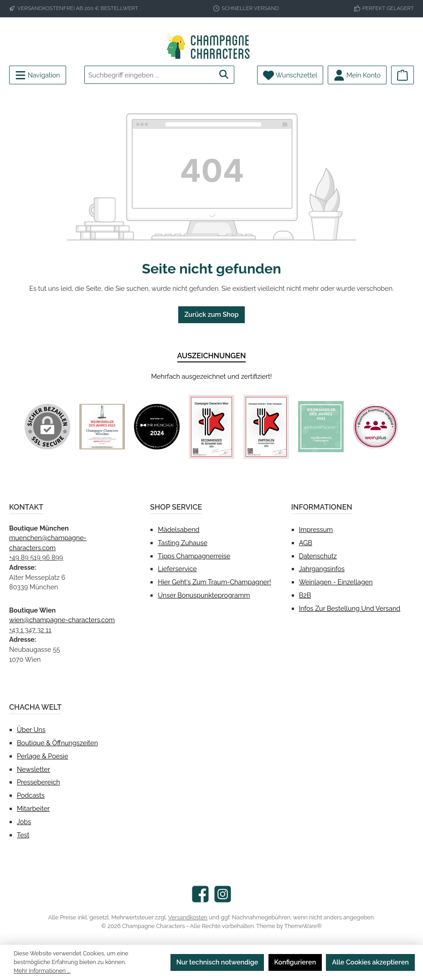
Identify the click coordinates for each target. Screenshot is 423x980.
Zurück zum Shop (211, 314)
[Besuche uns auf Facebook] (200, 894)
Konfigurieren (295, 962)
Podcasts (31, 795)
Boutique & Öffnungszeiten (57, 743)
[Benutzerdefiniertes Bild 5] (321, 427)
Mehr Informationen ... (42, 971)
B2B (305, 595)
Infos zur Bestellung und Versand (350, 608)
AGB (306, 543)
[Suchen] (224, 75)
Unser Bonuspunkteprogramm (204, 595)
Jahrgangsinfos (322, 569)
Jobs (24, 822)
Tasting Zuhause (183, 543)
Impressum (316, 529)
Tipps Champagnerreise (194, 556)
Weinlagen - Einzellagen (336, 582)
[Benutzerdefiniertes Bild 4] (266, 427)
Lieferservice (177, 569)
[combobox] (149, 75)
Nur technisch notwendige (217, 962)
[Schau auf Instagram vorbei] (223, 894)
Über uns (31, 730)
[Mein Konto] (357, 75)
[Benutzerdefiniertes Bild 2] (157, 427)
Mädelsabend (178, 529)
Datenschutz (318, 556)
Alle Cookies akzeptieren (370, 962)
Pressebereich (39, 782)
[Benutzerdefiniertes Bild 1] (102, 427)
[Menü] (38, 75)
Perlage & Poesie (43, 756)
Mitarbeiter (33, 808)
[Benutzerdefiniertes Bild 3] (211, 427)
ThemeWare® (303, 926)
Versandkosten (188, 917)
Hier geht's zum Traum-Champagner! (214, 582)
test (23, 835)
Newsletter (34, 769)
